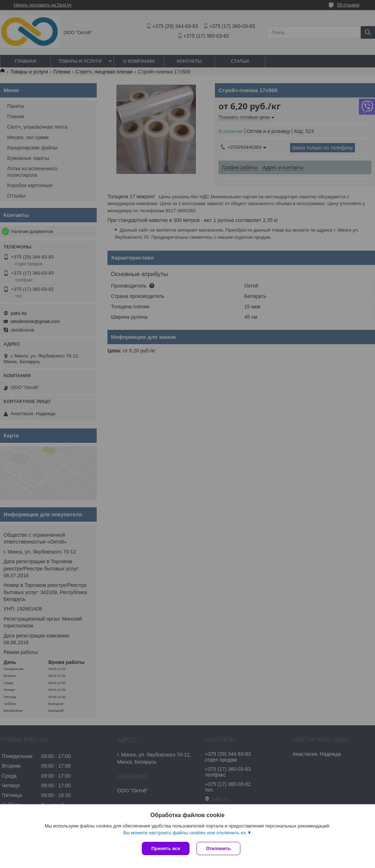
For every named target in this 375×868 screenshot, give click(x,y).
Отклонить (218, 848)
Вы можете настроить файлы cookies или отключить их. (185, 833)
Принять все (166, 848)
